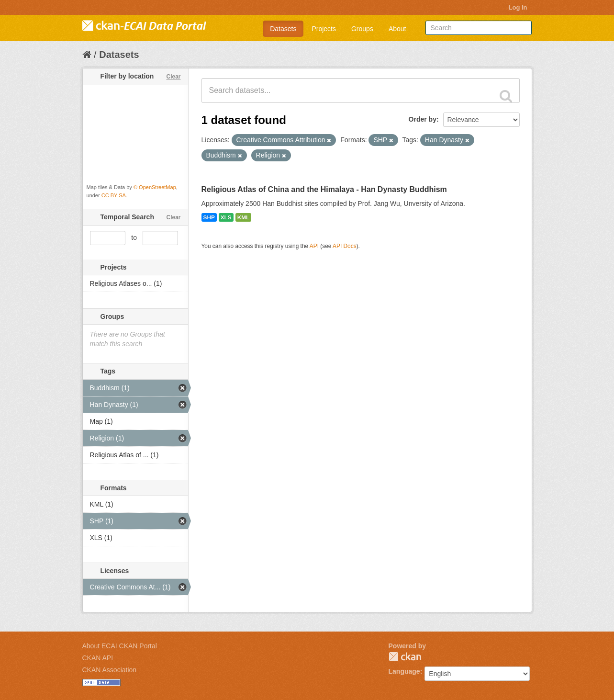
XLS (226, 217)
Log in (518, 7)
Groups (362, 29)
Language (404, 671)
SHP (209, 217)
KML (244, 217)
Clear (173, 77)
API (314, 246)
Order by (423, 119)
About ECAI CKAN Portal (120, 646)
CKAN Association (110, 670)
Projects (324, 29)
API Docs (345, 246)
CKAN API (98, 658)
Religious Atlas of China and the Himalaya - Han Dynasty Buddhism (324, 189)
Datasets (283, 29)
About (397, 29)
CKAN (405, 657)
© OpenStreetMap (155, 187)
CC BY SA (114, 195)
